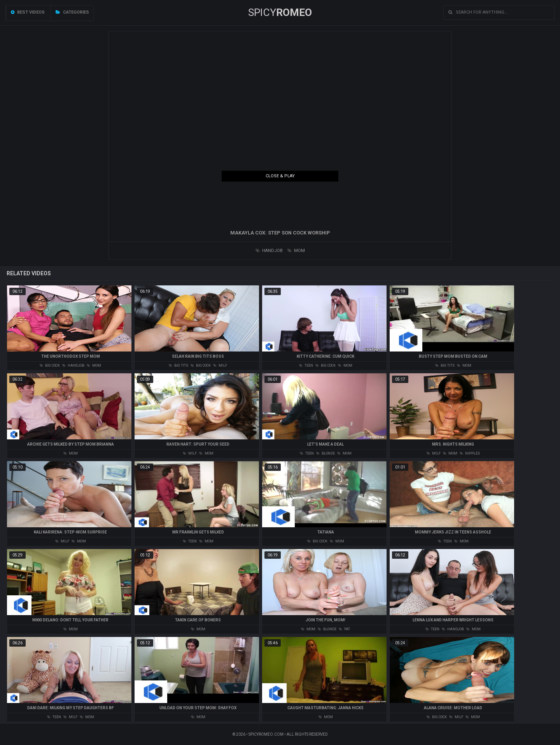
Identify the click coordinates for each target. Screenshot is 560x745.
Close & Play (280, 176)
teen (306, 366)
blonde (325, 453)
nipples (470, 453)
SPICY (280, 12)
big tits (178, 366)
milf (220, 366)
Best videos (28, 12)
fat (344, 629)
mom (296, 251)
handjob (269, 251)
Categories (72, 12)
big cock (50, 366)
